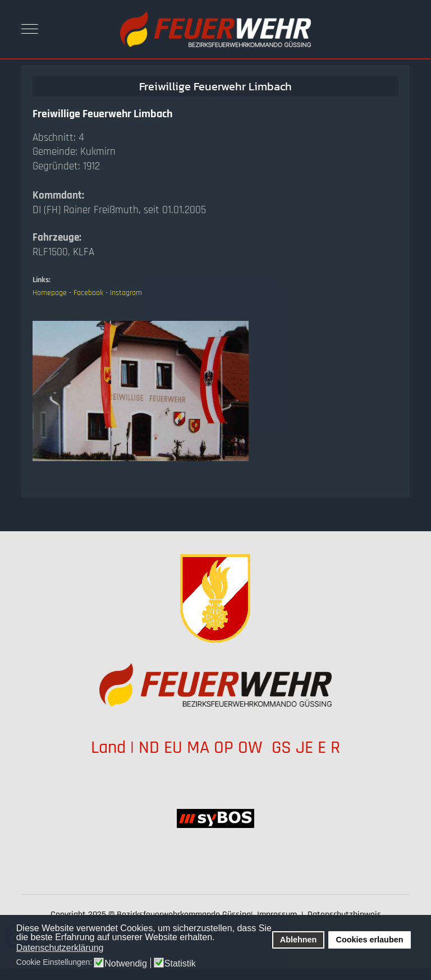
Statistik (180, 964)
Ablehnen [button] (299, 940)
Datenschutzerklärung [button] (60, 948)
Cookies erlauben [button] (370, 940)
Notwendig (126, 964)
